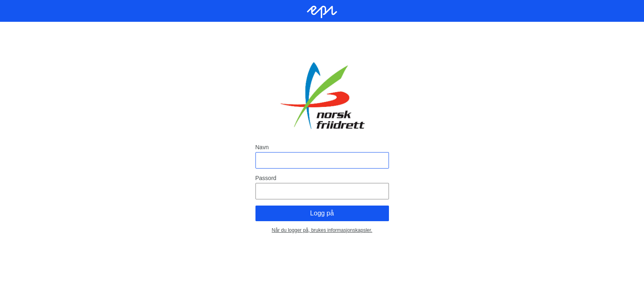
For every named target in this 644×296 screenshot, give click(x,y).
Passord (266, 178)
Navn (262, 147)
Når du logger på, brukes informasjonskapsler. (322, 230)
